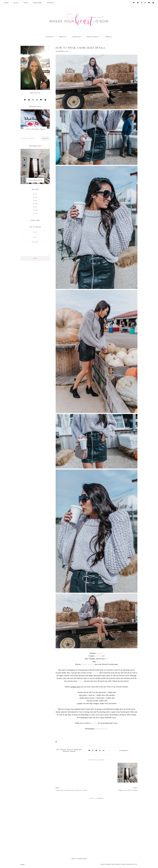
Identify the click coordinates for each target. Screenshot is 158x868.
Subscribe (38, 3)
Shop (26, 3)
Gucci (98, 661)
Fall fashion (61, 750)
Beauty (62, 37)
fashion (70, 750)
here (107, 659)
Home (6, 3)
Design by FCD (132, 864)
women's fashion (69, 751)
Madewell (100, 653)
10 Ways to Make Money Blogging (35, 129)
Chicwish (99, 656)
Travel (108, 37)
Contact (51, 3)
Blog (16, 3)
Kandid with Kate (101, 729)
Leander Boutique (88, 664)
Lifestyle (76, 37)
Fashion (49, 37)
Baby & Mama (93, 37)
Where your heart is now (116, 864)
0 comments (124, 751)
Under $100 (78, 750)
